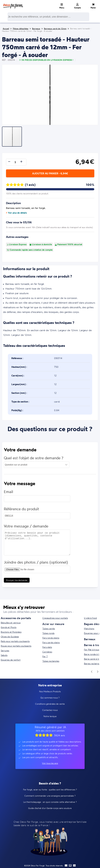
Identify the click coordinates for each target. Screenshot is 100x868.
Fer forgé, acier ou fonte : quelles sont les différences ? (50, 790)
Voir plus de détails (16, 213)
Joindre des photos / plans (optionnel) (36, 564)
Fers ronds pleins (51, 638)
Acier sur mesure (53, 624)
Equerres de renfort (11, 660)
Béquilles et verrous (11, 623)
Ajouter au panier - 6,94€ (50, 173)
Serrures (5, 650)
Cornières (47, 652)
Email (8, 493)
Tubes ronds (48, 633)
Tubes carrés (49, 628)
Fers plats (47, 647)
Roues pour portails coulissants (16, 646)
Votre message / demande (26, 528)
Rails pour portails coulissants (15, 641)
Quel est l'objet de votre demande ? (34, 459)
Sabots (4, 655)
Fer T (45, 656)
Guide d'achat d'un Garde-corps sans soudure (50, 808)
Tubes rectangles (51, 661)
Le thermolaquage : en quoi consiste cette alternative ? (50, 802)
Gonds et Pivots (9, 627)
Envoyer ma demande (17, 582)
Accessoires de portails (16, 618)
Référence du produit (21, 510)
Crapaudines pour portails (55, 618)
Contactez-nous (50, 710)
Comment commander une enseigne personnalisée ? (50, 796)
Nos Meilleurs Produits (50, 691)
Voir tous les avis (50, 763)
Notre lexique (50, 716)
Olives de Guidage (10, 637)
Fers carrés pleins (51, 642)
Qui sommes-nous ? (50, 698)
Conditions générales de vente (50, 704)
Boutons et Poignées (11, 632)
